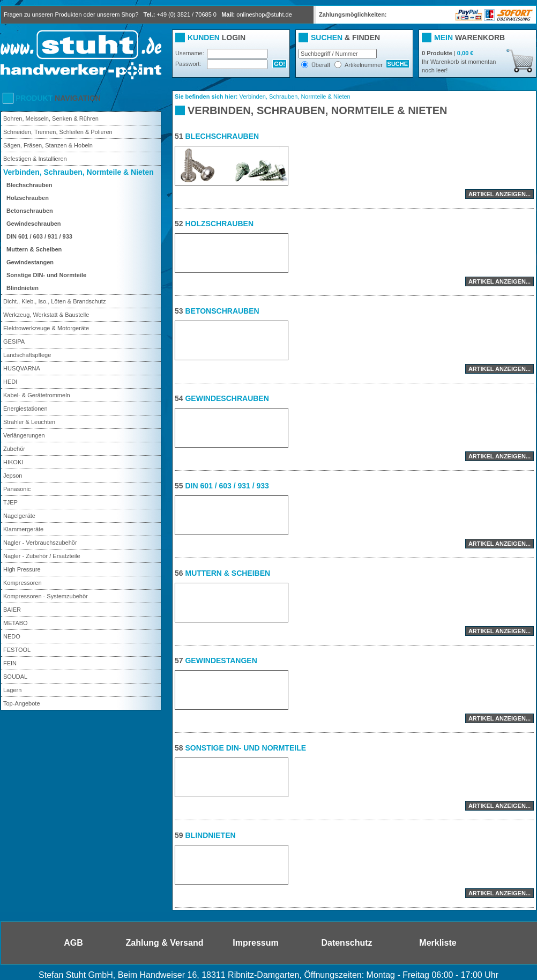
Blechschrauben (29, 185)
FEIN (10, 663)
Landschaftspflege (27, 355)
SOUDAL (15, 677)
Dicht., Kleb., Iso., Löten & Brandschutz (54, 301)
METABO (16, 623)
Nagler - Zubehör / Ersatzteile (42, 556)
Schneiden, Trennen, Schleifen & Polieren (58, 132)
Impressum (255, 943)
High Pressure (22, 569)
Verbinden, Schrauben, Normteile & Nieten (79, 172)
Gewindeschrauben (33, 224)
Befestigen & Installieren (35, 159)
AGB (73, 943)
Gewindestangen (30, 262)
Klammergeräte (23, 529)
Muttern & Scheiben (34, 249)
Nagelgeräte (19, 516)
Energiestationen (25, 409)
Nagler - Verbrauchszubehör (40, 543)
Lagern (12, 690)
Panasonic (17, 489)
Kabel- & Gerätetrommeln (37, 395)
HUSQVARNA (22, 368)
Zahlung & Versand (165, 943)
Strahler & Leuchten (29, 422)
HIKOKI (13, 462)
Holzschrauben (28, 198)
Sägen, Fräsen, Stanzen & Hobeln (48, 145)
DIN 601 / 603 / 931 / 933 (39, 236)
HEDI (10, 382)
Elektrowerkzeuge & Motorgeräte (46, 328)
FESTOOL (17, 650)
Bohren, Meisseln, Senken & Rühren (51, 118)
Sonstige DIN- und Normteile (46, 275)
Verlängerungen (24, 435)
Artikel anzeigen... (499, 194)
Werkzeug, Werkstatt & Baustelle (46, 315)
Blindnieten (23, 288)
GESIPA (14, 341)
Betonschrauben (30, 211)
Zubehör (14, 449)
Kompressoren (23, 583)
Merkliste (438, 943)
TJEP (10, 502)
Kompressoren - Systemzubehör (46, 596)
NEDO (12, 636)
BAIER (12, 610)
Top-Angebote (22, 703)
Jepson (13, 476)
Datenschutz (346, 943)
